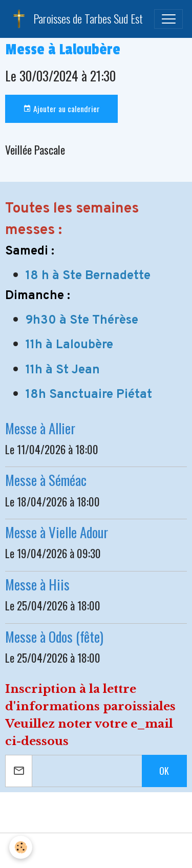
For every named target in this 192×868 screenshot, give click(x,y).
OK (164, 771)
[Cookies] (21, 847)
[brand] (76, 19)
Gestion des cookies (96, 851)
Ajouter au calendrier (61, 109)
